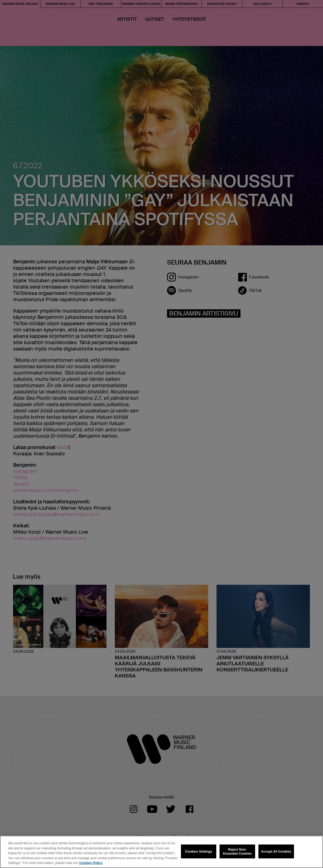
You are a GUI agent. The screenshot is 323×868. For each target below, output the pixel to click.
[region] (161, 852)
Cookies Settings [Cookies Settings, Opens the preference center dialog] (199, 851)
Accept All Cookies (276, 851)
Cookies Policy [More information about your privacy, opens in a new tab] (91, 863)
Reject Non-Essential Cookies (237, 851)
